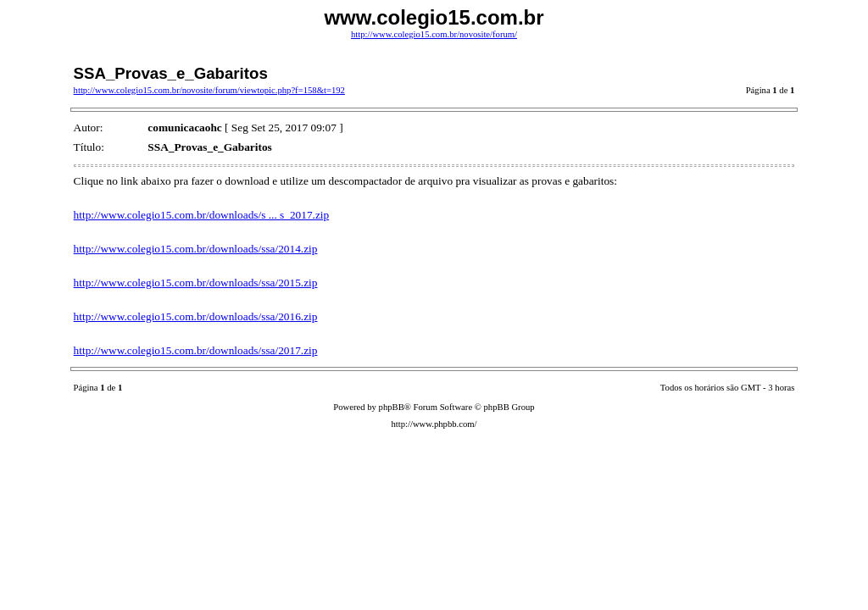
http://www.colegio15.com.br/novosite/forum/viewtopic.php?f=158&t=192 (209, 90)
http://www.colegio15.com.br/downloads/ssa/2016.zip (196, 316)
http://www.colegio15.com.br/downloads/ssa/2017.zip (196, 350)
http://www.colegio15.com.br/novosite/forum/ (434, 34)
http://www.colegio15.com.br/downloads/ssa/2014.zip (196, 249)
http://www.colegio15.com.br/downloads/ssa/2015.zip (196, 283)
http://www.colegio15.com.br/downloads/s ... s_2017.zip (202, 215)
